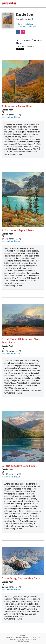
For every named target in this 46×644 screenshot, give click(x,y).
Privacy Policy (35, 637)
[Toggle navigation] (43, 4)
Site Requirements (21, 637)
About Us (9, 637)
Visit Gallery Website (26, 27)
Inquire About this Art (11, 117)
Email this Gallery (24, 24)
